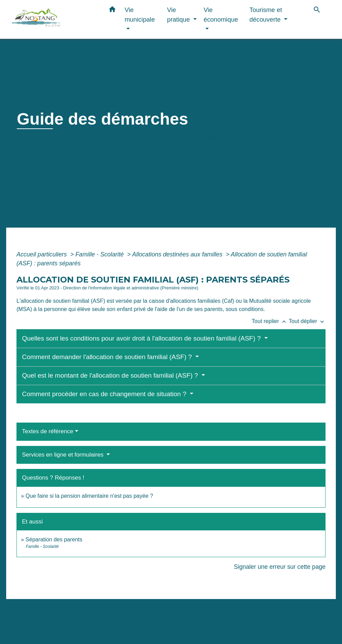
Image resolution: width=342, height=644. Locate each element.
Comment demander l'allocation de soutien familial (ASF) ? (108, 357)
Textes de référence (48, 431)
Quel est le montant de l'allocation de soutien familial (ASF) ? (111, 375)
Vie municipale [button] (140, 15)
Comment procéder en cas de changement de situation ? (105, 394)
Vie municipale (69, 137)
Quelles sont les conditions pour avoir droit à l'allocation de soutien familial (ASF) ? (142, 338)
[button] (112, 11)
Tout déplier (307, 321)
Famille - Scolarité (101, 254)
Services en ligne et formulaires (64, 455)
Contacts (41, 627)
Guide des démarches (217, 137)
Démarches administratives (138, 137)
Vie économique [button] (221, 15)
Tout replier (270, 321)
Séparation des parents (54, 539)
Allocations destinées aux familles (178, 254)
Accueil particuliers (43, 254)
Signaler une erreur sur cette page (280, 567)
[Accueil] (54, 19)
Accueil (29, 137)
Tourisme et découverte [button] (266, 15)
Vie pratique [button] (180, 15)
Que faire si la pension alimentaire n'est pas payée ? (89, 496)
